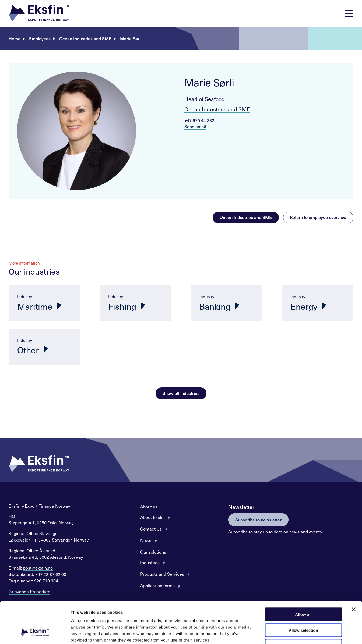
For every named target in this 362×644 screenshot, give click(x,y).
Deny (303, 610)
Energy (304, 306)
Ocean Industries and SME (85, 38)
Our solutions (153, 552)
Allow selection (303, 594)
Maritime (35, 306)
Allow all (303, 578)
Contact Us (151, 529)
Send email (195, 126)
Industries (150, 562)
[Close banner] (354, 573)
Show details (282, 633)
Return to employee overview (318, 217)
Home (15, 38)
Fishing (122, 306)
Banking (215, 306)
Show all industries (181, 393)
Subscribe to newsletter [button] (258, 520)
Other (28, 350)
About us (149, 507)
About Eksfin (152, 517)
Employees (40, 38)
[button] (39, 14)
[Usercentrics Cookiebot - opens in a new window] (35, 634)
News (146, 540)
